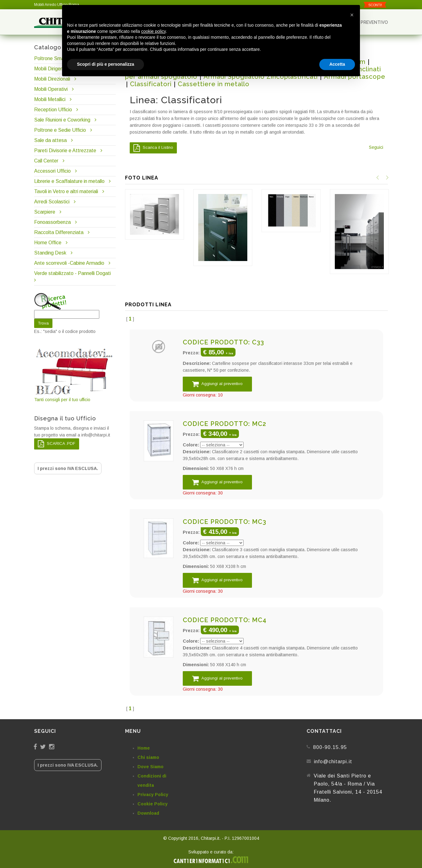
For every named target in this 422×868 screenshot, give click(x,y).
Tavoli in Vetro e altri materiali (66, 191)
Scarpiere (45, 212)
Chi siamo (148, 757)
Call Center (46, 161)
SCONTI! (375, 5)
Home (144, 748)
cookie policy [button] (153, 31)
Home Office (48, 243)
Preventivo (371, 22)
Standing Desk (50, 253)
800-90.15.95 (330, 747)
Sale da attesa (50, 140)
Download (148, 813)
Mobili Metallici (50, 99)
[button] (352, 15)
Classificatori (151, 84)
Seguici (376, 147)
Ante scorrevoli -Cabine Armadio (69, 263)
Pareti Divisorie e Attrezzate (65, 151)
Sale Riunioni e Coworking (62, 120)
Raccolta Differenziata (59, 232)
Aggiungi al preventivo (217, 384)
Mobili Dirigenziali (53, 69)
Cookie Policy (153, 804)
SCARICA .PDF (57, 444)
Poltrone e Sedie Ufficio (60, 130)
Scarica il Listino (153, 148)
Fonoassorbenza (52, 222)
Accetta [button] (337, 64)
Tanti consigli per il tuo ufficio (75, 375)
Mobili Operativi (51, 89)
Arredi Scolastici (52, 202)
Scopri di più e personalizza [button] (105, 64)
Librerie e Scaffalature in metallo (69, 181)
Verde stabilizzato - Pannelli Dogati (72, 273)
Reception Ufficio (53, 110)
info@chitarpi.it (333, 762)
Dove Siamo (150, 767)
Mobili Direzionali (52, 79)
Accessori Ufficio (52, 171)
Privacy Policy (153, 795)
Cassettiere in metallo (214, 84)
